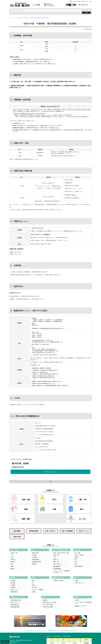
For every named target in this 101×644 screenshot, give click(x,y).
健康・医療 (64, 507)
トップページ (14, 15)
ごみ (12, 543)
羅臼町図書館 (17, 519)
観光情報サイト (50, 4)
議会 (33, 569)
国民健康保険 (57, 554)
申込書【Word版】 (17, 250)
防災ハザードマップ (84, 519)
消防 (76, 550)
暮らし (43, 507)
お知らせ (21, 15)
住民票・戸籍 (14, 541)
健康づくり (56, 548)
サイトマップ (41, 619)
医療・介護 (56, 550)
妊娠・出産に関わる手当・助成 (61, 541)
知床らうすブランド (16, 591)
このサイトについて (30, 619)
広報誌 (76, 569)
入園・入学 (64, 497)
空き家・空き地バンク (50, 519)
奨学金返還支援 (79, 554)
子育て (43, 497)
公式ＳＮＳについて (80, 571)
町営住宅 (13, 548)
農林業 (76, 545)
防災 (12, 552)
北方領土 (77, 588)
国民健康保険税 (57, 557)
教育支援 (34, 552)
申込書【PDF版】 (17, 252)
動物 (12, 554)
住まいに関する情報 (48, 593)
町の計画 (34, 575)
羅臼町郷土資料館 (34, 519)
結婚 (85, 497)
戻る (50, 479)
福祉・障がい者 (57, 552)
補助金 (13, 557)
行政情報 (13, 575)
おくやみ (85, 507)
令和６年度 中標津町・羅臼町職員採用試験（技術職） (38, 15)
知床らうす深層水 (79, 543)
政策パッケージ (15, 578)
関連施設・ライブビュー (81, 594)
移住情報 (45, 588)
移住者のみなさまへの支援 (49, 591)
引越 (22, 507)
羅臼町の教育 (35, 541)
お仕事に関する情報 (48, 595)
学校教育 (34, 543)
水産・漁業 (78, 541)
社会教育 (34, 545)
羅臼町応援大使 (15, 593)
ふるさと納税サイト (51, 6)
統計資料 (13, 571)
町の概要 (13, 569)
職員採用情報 (14, 580)
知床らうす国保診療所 (67, 519)
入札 (76, 552)
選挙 (33, 573)
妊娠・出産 (22, 497)
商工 (76, 548)
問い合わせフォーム (50, 470)
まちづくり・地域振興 (38, 578)
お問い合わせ (5, 642)
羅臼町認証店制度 (15, 595)
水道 (12, 545)
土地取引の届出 (17, 525)
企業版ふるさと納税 (58, 569)
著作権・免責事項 (65, 619)
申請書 (34, 580)
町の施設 (13, 573)
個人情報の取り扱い (53, 619)
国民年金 (13, 550)
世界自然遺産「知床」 (16, 588)
